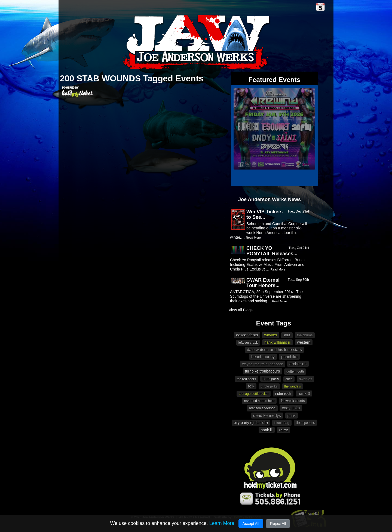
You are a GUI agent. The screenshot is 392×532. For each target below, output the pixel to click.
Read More (253, 238)
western (304, 342)
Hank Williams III (277, 342)
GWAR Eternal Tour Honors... (263, 283)
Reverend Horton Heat (259, 401)
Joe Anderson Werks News (269, 199)
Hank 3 (304, 393)
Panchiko (289, 357)
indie (287, 335)
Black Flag (282, 423)
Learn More (222, 523)
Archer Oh (298, 364)
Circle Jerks (269, 386)
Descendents (247, 335)
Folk (251, 386)
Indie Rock (283, 393)
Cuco (289, 379)
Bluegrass (271, 379)
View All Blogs (241, 310)
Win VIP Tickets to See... (264, 214)
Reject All (278, 524)
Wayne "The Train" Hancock (263, 364)
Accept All (251, 524)
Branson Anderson (262, 408)
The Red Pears (246, 379)
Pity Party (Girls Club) (251, 423)
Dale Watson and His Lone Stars (274, 350)
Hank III (267, 430)
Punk (292, 416)
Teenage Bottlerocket (254, 394)
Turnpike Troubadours (262, 371)
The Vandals (293, 386)
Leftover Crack (248, 343)
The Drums (305, 335)
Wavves (271, 335)
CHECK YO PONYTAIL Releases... (272, 251)
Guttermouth (295, 371)
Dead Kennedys (267, 415)
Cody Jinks (291, 408)
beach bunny (263, 357)
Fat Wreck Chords (293, 401)
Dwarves (305, 379)
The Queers (306, 422)
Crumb (284, 430)
